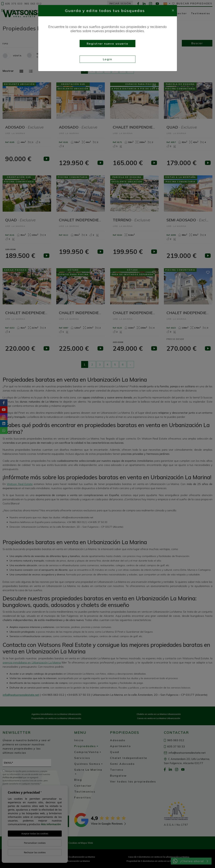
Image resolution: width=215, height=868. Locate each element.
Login (108, 59)
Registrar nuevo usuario (108, 44)
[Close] (173, 10)
